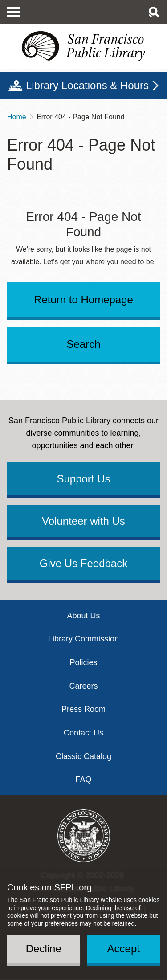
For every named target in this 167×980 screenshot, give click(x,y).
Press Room (83, 709)
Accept (124, 949)
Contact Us (83, 733)
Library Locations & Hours (87, 85)
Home (17, 117)
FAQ (83, 780)
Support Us (83, 479)
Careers (83, 686)
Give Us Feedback (83, 563)
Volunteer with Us (83, 521)
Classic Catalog (83, 756)
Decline (44, 949)
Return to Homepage (83, 300)
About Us (83, 616)
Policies (83, 662)
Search (83, 344)
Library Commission (83, 639)
